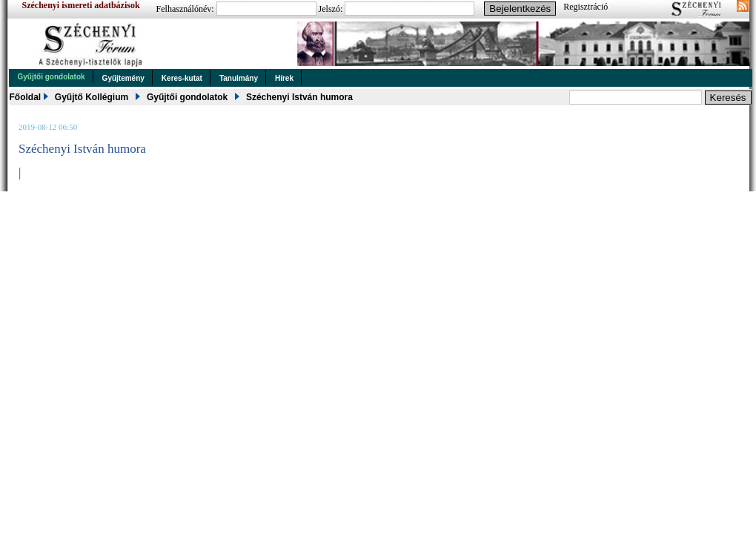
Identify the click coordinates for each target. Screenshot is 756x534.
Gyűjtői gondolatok (52, 77)
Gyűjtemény (123, 78)
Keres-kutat (182, 78)
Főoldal (26, 97)
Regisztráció (586, 7)
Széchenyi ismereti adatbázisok (81, 5)
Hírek (284, 78)
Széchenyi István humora (299, 97)
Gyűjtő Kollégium (92, 97)
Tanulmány (239, 78)
